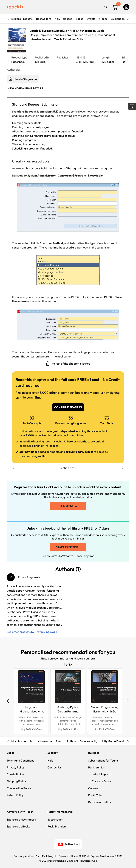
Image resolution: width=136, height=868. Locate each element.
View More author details (25, 88)
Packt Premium (57, 826)
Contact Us (54, 767)
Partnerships (96, 767)
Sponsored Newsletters (21, 819)
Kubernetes (45, 741)
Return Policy (15, 795)
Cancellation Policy (19, 788)
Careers (93, 788)
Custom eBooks (101, 781)
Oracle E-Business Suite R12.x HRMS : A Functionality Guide (67, 31)
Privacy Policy (16, 767)
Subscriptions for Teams (103, 760)
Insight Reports (101, 774)
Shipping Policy (16, 781)
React (60, 741)
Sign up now (68, 506)
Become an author (100, 802)
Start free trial (68, 547)
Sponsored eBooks (18, 826)
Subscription (55, 819)
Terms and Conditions (20, 760)
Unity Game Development (117, 741)
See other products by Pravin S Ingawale (32, 632)
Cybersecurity (88, 741)
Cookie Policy (15, 774)
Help (50, 760)
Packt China (96, 795)
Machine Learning (23, 741)
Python (71, 741)
